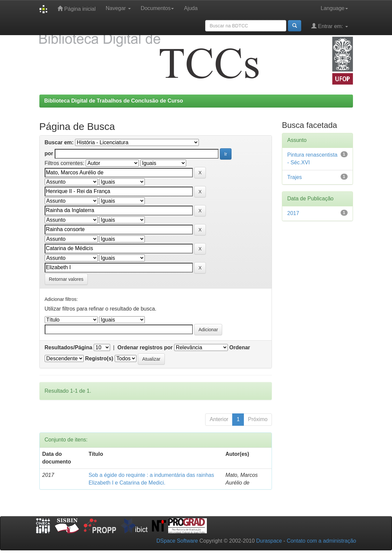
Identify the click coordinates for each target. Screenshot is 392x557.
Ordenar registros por (145, 347)
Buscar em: (59, 142)
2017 (293, 213)
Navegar (118, 8)
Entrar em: (330, 26)
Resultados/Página (69, 347)
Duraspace (269, 541)
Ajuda (191, 8)
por (49, 153)
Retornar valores (66, 279)
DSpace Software (177, 541)
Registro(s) (99, 358)
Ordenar (240, 347)
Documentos (157, 8)
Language (334, 8)
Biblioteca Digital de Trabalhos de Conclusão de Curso (114, 101)
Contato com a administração (321, 541)
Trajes (295, 177)
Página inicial (77, 9)
